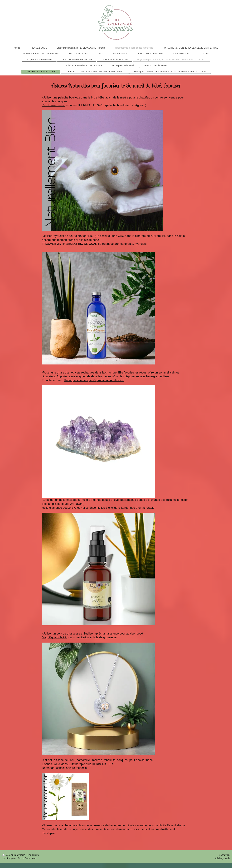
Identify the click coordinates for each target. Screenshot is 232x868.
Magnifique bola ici (54, 637)
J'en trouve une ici (54, 105)
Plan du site (33, 855)
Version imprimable (14, 855)
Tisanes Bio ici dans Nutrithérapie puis (67, 764)
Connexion (224, 855)
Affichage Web (222, 858)
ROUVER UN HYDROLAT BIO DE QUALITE (72, 244)
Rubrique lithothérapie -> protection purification (94, 380)
